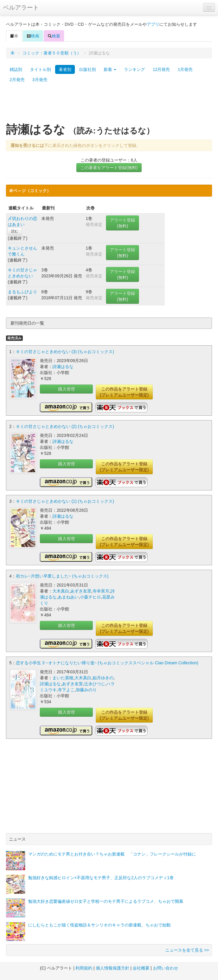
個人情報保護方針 (113, 968)
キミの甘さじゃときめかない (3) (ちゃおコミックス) (65, 352)
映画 (33, 36)
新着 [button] (110, 69)
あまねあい (68, 597)
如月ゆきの (103, 678)
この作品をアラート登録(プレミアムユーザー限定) (124, 392)
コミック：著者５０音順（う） (52, 53)
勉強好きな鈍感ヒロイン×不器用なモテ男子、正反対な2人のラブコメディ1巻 (101, 878)
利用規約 (84, 968)
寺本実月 (101, 591)
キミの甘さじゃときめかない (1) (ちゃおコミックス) (65, 501)
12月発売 (161, 69)
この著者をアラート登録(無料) (109, 168)
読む (15, 231)
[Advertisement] (109, 106)
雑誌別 (16, 69)
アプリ (153, 24)
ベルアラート (21, 7)
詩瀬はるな (63, 367)
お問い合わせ (166, 968)
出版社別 (87, 69)
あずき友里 (81, 591)
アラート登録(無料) (122, 223)
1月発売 (185, 69)
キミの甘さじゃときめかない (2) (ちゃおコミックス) (65, 426)
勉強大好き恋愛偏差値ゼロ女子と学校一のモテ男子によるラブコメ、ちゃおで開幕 (106, 901)
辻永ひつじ (95, 684)
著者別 (65, 69)
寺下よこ (66, 690)
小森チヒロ (90, 597)
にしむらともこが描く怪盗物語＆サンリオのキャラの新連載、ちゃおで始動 (99, 925)
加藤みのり (86, 690)
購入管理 (66, 389)
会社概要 (141, 968)
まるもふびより (22, 292)
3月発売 (40, 80)
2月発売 (17, 80)
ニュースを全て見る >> (187, 950)
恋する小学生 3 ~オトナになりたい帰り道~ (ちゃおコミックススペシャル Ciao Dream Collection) (107, 663)
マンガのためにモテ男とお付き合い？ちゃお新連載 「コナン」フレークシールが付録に (112, 854)
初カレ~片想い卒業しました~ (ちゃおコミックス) (62, 576)
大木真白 (61, 591)
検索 (54, 36)
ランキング (134, 69)
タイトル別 (40, 69)
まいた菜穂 (63, 678)
